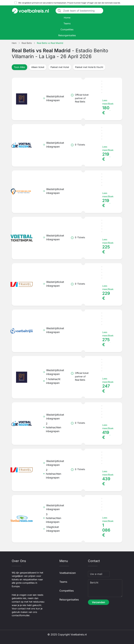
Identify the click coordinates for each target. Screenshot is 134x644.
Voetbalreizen (68, 573)
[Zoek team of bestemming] (82, 11)
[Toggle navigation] (120, 11)
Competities (67, 29)
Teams (67, 23)
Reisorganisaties (67, 35)
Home (67, 18)
